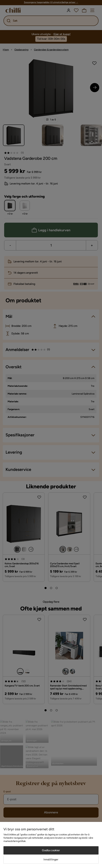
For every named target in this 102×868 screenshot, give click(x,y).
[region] (51, 845)
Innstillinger (51, 859)
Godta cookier (51, 850)
